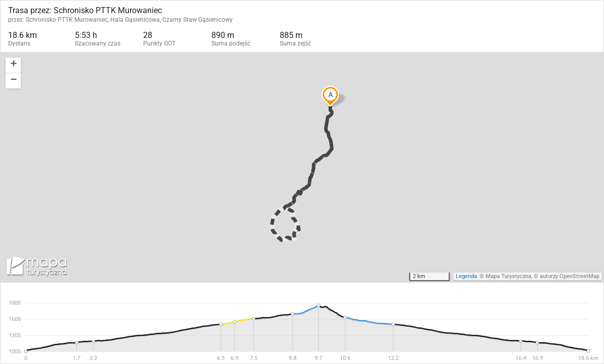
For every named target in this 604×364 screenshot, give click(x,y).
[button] (13, 65)
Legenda (466, 276)
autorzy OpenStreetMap (570, 276)
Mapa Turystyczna (508, 276)
